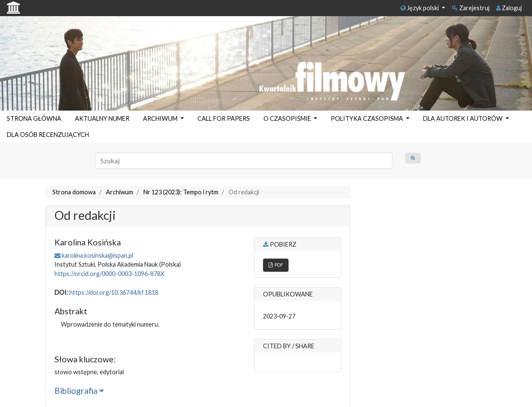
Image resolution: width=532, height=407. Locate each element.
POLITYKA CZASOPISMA (368, 118)
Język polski (420, 8)
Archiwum (120, 192)
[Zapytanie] (244, 161)
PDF (276, 265)
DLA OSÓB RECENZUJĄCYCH (48, 135)
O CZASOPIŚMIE (288, 118)
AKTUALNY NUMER (102, 118)
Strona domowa (74, 192)
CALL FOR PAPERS (224, 118)
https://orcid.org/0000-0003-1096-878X (109, 274)
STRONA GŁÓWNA (34, 118)
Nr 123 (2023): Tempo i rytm (181, 192)
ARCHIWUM (161, 118)
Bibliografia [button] (79, 391)
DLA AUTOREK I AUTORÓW (463, 118)
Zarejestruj (471, 8)
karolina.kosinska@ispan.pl (97, 255)
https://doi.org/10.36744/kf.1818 (114, 292)
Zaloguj (509, 8)
